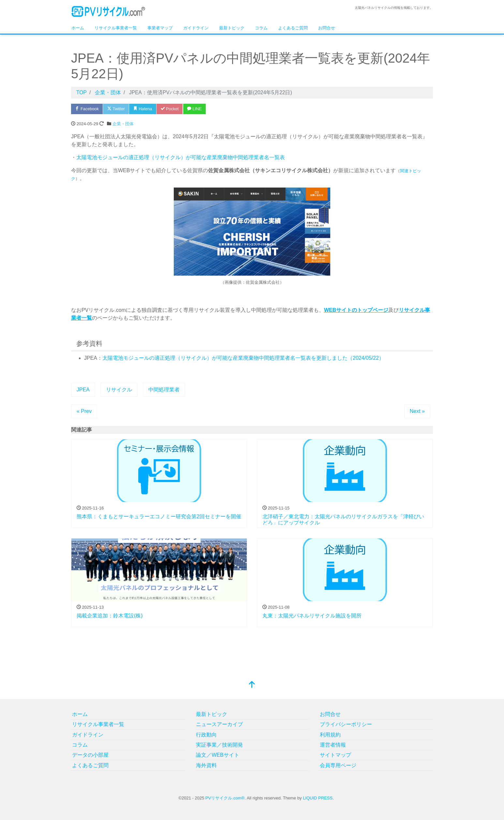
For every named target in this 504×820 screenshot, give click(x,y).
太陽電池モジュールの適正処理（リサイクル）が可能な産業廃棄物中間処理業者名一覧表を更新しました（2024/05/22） (243, 358)
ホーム (78, 28)
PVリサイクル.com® (225, 798)
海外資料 (206, 765)
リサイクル (119, 390)
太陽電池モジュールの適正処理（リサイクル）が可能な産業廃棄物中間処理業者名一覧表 (181, 157)
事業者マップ (160, 28)
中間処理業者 (164, 390)
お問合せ (327, 28)
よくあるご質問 (293, 28)
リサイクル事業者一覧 (116, 28)
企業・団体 (123, 124)
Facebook (87, 109)
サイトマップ (335, 755)
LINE (198, 109)
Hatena (145, 109)
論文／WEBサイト (217, 755)
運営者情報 (333, 745)
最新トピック (232, 28)
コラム (261, 28)
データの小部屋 (90, 755)
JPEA (83, 390)
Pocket (172, 109)
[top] (252, 685)
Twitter (117, 109)
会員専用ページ (338, 765)
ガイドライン (196, 28)
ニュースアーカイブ (219, 724)
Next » (417, 411)
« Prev (84, 411)
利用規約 (330, 735)
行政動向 (206, 735)
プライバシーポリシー (346, 724)
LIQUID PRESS (318, 798)
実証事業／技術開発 (219, 745)
